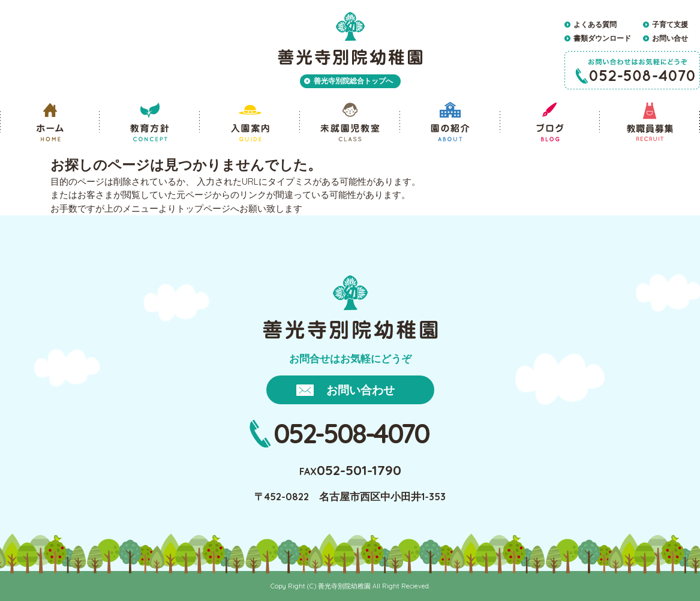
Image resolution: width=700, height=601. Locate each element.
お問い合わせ (360, 390)
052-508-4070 (351, 433)
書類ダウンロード (602, 38)
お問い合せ (670, 38)
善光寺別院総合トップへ (353, 81)
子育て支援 (670, 24)
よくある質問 (595, 24)
